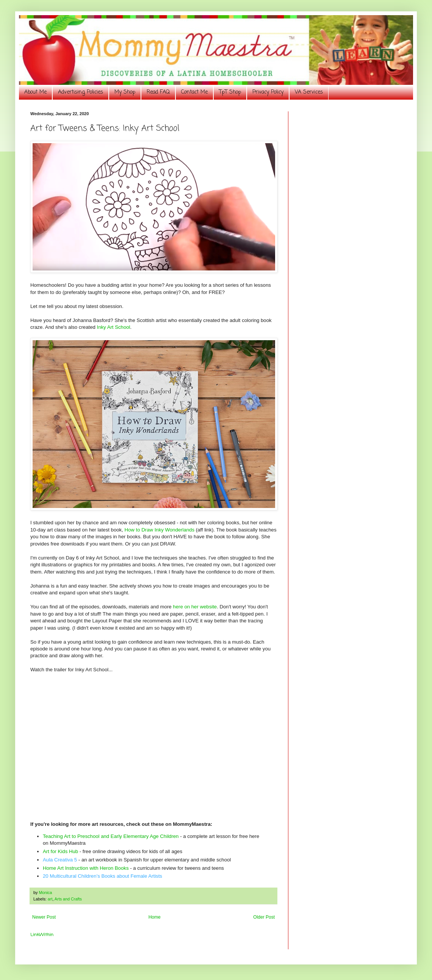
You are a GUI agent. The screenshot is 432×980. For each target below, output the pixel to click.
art (50, 899)
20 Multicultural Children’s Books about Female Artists (103, 876)
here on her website (195, 607)
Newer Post (44, 917)
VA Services (309, 92)
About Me (35, 92)
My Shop (125, 92)
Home (155, 917)
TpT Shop (230, 92)
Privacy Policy (268, 92)
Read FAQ (158, 92)
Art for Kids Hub (60, 851)
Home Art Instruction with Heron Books (86, 868)
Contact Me (194, 92)
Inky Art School (114, 327)
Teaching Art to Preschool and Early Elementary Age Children (111, 836)
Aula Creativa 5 (60, 860)
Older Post (264, 917)
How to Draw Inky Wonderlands (160, 530)
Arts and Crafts (68, 899)
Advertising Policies (81, 92)
